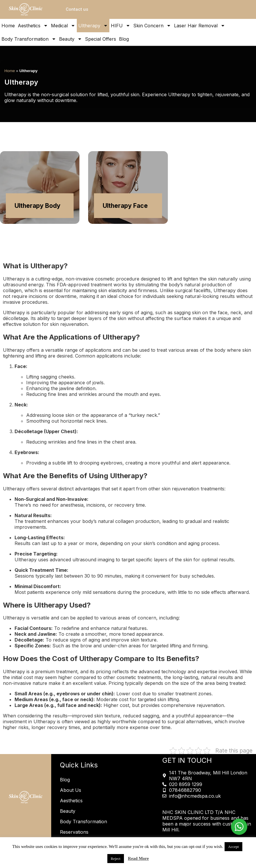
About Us (71, 790)
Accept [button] (233, 847)
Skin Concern (152, 26)
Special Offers (101, 39)
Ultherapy (93, 26)
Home (8, 26)
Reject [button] (116, 859)
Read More (138, 858)
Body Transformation (29, 39)
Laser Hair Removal (200, 26)
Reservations (74, 832)
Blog (124, 39)
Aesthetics (33, 26)
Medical (63, 26)
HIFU (121, 26)
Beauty (71, 39)
